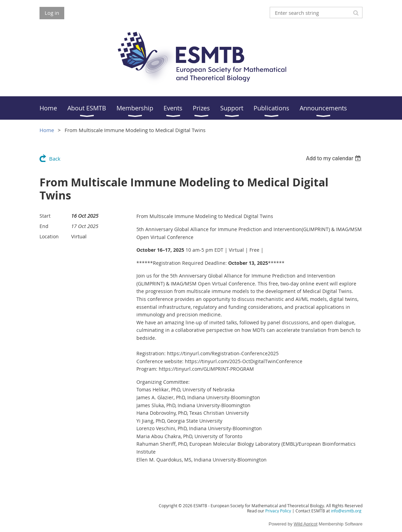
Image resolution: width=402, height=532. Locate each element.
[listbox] (334, 158)
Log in (52, 13)
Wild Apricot (306, 524)
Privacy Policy (278, 511)
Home (47, 130)
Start (45, 216)
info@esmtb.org (346, 511)
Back (55, 159)
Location (49, 236)
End (44, 226)
